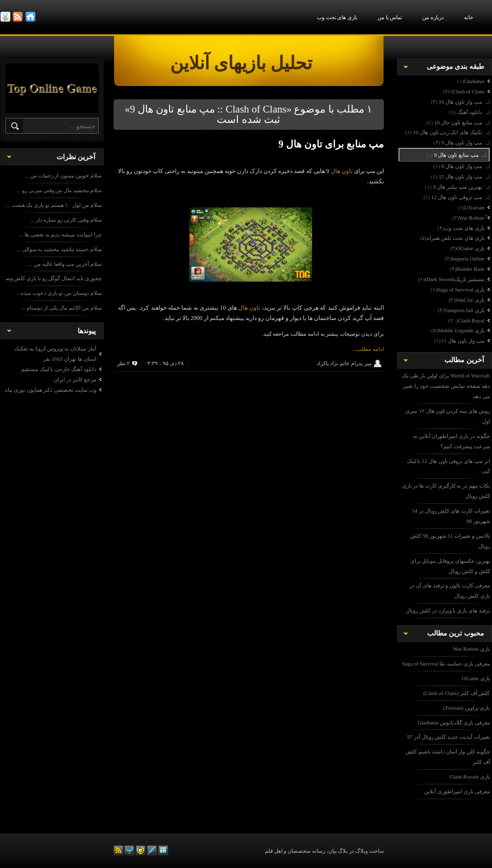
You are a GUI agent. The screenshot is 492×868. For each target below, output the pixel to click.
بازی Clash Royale (470, 777)
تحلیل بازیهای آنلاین (271, 63)
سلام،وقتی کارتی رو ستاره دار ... (66, 220)
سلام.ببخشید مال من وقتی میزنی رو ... (59, 190)
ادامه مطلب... (368, 349)
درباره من (433, 17)
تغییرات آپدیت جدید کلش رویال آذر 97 (449, 737)
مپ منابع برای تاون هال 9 (331, 144)
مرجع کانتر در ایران (75, 379)
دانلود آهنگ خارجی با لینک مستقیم (59, 369)
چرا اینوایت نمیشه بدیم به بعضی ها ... (60, 234)
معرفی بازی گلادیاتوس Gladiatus (454, 723)
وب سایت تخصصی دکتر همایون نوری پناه (51, 390)
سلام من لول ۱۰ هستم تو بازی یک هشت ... (54, 205)
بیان (333, 851)
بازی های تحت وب (337, 17)
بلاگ (343, 851)
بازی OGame (476, 678)
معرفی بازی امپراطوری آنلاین (457, 791)
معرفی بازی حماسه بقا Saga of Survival (446, 664)
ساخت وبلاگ (370, 851)
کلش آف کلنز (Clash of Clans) (456, 693)
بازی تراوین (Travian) (467, 708)
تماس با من (390, 17)
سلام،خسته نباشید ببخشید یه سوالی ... (59, 249)
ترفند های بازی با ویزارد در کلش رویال (448, 610)
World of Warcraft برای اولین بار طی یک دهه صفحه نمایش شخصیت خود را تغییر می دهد (446, 386)
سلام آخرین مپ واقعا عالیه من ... (65, 264)
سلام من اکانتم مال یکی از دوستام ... (61, 308)
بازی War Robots (472, 649)
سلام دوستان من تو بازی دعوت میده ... (58, 293)
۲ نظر (124, 363)
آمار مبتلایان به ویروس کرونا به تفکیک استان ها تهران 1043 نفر (55, 354)
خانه (469, 17)
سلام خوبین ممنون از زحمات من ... (63, 175)
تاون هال (342, 171)
